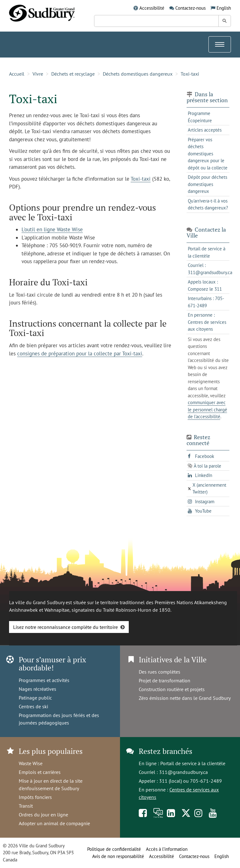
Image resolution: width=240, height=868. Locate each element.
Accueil (17, 74)
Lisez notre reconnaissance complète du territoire (65, 627)
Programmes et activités (44, 680)
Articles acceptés (205, 130)
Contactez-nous (190, 8)
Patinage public (35, 698)
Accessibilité (152, 8)
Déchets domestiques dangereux (138, 74)
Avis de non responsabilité (118, 856)
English (224, 8)
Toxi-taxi (190, 74)
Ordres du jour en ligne (43, 815)
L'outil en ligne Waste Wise (52, 229)
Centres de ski (33, 706)
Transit (26, 806)
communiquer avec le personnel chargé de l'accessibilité (207, 409)
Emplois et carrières (40, 772)
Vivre (38, 74)
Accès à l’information (167, 849)
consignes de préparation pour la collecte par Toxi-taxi (80, 354)
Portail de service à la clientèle (193, 763)
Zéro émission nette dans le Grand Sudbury (185, 698)
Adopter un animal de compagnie (54, 823)
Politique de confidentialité (114, 849)
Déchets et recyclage (73, 74)
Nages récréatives (37, 689)
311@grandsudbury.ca (183, 772)
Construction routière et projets (172, 689)
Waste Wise (31, 763)
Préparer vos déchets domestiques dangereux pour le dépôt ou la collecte (208, 154)
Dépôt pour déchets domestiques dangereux (207, 184)
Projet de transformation (165, 680)
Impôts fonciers (35, 797)
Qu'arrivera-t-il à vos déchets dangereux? (208, 204)
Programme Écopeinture (200, 117)
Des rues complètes (160, 672)
